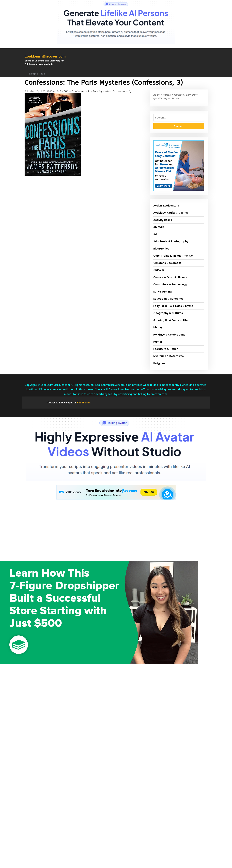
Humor (158, 342)
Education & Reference (168, 299)
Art (155, 234)
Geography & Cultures (168, 313)
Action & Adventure (166, 206)
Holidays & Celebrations (169, 335)
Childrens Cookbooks (167, 263)
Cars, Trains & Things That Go (173, 256)
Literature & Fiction (166, 349)
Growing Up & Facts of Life (170, 320)
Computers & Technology (170, 284)
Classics (159, 270)
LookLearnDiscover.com (45, 56)
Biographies (161, 249)
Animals (159, 227)
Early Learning (162, 292)
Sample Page (37, 74)
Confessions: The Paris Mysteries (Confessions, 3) (101, 91)
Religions (159, 363)
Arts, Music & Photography (171, 241)
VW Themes (84, 403)
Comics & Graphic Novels (170, 277)
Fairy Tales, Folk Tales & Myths (173, 306)
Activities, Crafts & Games (171, 213)
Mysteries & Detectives (169, 356)
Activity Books (163, 220)
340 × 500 (62, 91)
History (158, 327)
